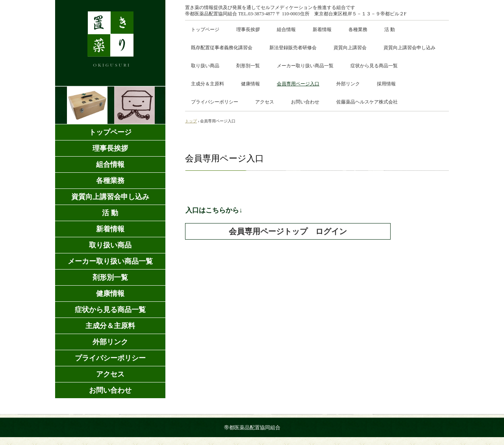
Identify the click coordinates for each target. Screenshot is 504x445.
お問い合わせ (305, 102)
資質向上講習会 (350, 48)
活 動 (390, 30)
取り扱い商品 (205, 66)
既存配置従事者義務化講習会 (222, 48)
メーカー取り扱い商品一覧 (305, 66)
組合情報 (286, 30)
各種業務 (358, 30)
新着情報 (322, 30)
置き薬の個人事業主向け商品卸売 (110, 43)
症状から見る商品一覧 (374, 66)
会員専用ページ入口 (298, 84)
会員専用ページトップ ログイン (288, 231)
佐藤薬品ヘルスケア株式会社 (367, 102)
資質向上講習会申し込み (409, 48)
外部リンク (348, 84)
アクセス (265, 102)
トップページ (205, 30)
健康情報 (250, 84)
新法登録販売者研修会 (293, 48)
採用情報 (386, 84)
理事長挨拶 (248, 30)
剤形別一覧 (248, 66)
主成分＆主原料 (208, 84)
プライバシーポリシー (215, 102)
